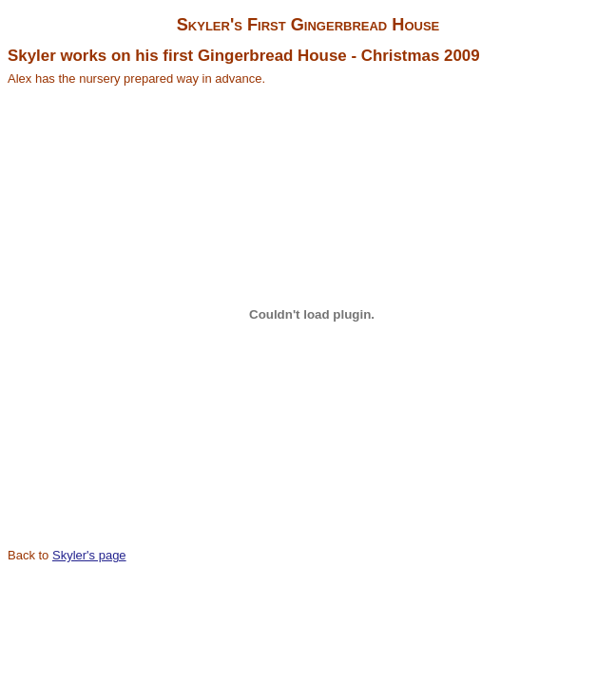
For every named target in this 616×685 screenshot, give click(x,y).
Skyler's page (89, 555)
